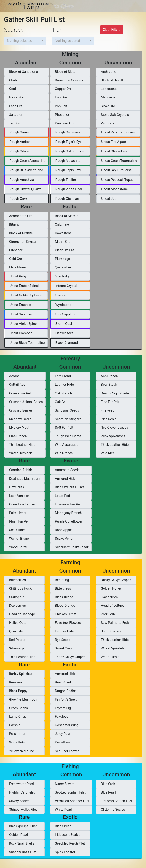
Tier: (57, 30)
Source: (13, 30)
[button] (25, 41)
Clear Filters (112, 30)
